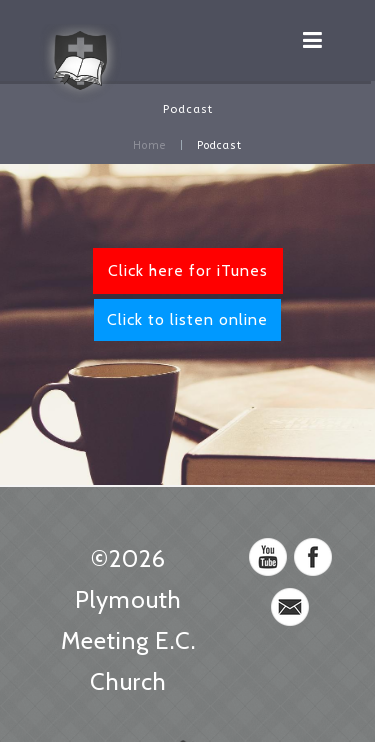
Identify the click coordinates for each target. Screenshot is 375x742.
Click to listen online (187, 319)
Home (149, 145)
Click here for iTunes (188, 270)
